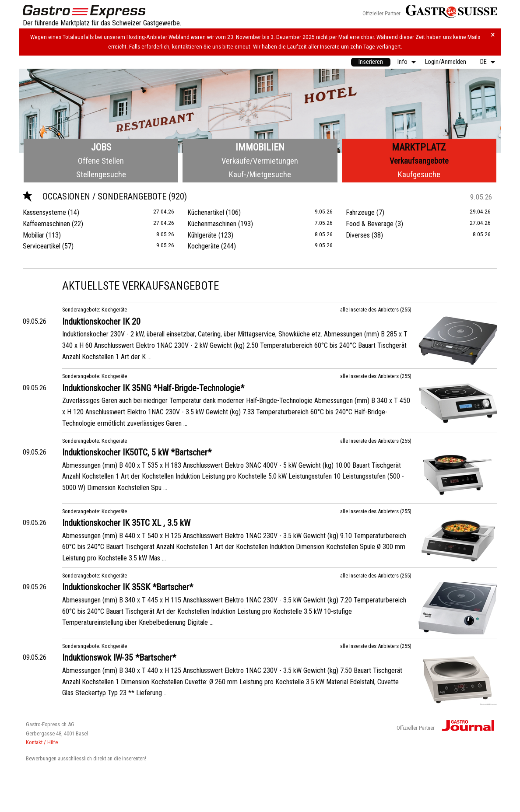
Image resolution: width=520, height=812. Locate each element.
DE (483, 62)
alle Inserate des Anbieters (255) (376, 310)
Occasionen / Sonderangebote (96, 196)
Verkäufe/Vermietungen (260, 161)
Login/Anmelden (446, 62)
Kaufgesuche (419, 174)
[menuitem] (371, 62)
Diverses (358, 235)
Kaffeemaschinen (46, 224)
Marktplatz (419, 147)
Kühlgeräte (202, 235)
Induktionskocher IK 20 (101, 322)
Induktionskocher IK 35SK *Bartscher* (128, 587)
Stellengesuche (101, 174)
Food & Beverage (370, 224)
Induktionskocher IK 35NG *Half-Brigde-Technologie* (153, 388)
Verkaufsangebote (419, 161)
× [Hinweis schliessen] (493, 35)
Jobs (101, 147)
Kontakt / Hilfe (42, 742)
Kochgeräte (203, 246)
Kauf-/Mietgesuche (260, 174)
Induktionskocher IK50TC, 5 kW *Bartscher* (137, 452)
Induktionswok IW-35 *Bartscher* (119, 658)
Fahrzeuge (360, 212)
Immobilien (260, 147)
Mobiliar (33, 235)
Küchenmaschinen (212, 224)
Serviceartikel (42, 246)
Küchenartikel (206, 212)
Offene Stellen (101, 161)
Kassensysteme (44, 212)
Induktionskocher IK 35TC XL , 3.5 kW (126, 523)
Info (402, 62)
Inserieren (371, 62)
